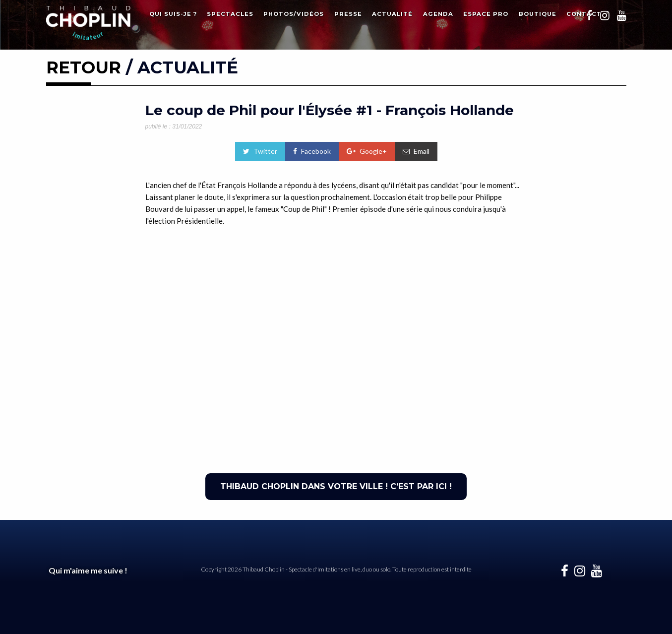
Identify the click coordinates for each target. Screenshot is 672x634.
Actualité (392, 14)
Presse (348, 14)
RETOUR (84, 67)
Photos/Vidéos (294, 14)
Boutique (538, 14)
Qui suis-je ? (173, 14)
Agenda (438, 14)
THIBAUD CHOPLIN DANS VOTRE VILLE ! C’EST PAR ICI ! (336, 486)
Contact (584, 14)
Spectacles (230, 14)
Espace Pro (486, 14)
